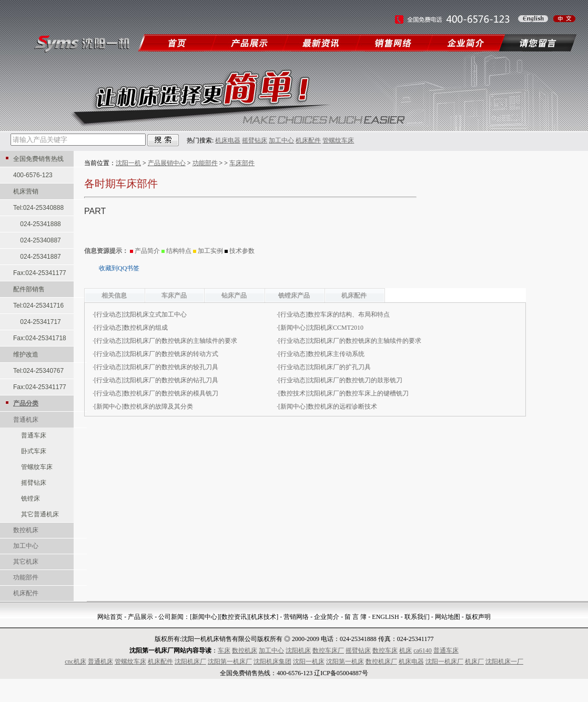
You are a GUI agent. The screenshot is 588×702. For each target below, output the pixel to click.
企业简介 (327, 617)
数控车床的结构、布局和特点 (349, 314)
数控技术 (293, 393)
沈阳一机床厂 (444, 662)
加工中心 (281, 140)
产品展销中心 (167, 163)
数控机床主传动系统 (336, 354)
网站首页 (110, 617)
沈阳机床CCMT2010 (336, 328)
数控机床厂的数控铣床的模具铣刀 (171, 393)
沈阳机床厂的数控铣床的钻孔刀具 (171, 380)
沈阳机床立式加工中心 (155, 314)
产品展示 (140, 617)
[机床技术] (263, 617)
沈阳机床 (298, 650)
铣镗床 (31, 498)
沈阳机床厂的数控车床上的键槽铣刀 (358, 393)
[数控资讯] (234, 617)
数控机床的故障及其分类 (158, 406)
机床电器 (228, 140)
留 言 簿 (356, 617)
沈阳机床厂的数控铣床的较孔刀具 (171, 367)
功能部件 (26, 577)
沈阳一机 (128, 163)
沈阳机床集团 (272, 662)
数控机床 (26, 530)
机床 (405, 650)
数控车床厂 (328, 650)
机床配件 (308, 140)
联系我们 (417, 617)
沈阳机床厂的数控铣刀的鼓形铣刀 (355, 380)
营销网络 (296, 617)
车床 (224, 650)
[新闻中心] (205, 617)
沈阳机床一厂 (504, 662)
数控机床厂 (381, 662)
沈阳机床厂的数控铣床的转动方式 (171, 354)
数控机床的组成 (146, 328)
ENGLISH (385, 617)
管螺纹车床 (338, 140)
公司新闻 (171, 617)
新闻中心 (293, 328)
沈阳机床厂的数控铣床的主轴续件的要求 (180, 341)
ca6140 (423, 650)
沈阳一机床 (309, 662)
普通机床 (26, 420)
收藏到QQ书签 (119, 268)
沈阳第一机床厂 (230, 662)
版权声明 (478, 617)
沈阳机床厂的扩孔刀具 (339, 367)
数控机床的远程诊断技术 (342, 406)
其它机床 (26, 562)
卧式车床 (34, 451)
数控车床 (385, 650)
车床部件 (242, 163)
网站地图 (448, 617)
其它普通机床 (40, 514)
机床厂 (474, 662)
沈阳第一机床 (345, 662)
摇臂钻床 (255, 140)
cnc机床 (75, 662)
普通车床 (34, 435)
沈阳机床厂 (190, 662)
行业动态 (109, 314)
